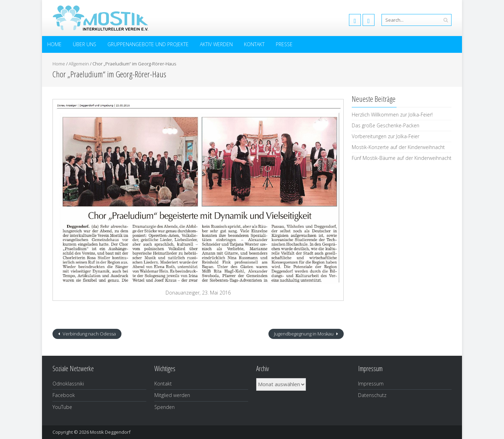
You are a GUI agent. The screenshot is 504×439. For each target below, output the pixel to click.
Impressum (371, 384)
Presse (284, 44)
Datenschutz (372, 395)
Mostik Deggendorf (110, 432)
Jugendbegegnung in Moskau (304, 334)
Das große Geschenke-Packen (386, 125)
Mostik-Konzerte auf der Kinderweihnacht (398, 147)
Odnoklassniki (68, 384)
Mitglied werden (172, 395)
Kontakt (254, 44)
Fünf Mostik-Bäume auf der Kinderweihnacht (402, 158)
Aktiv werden (216, 44)
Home (54, 44)
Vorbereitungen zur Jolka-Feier (386, 136)
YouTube (62, 407)
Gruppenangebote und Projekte (148, 44)
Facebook (64, 395)
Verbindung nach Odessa (89, 334)
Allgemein (79, 64)
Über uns (85, 44)
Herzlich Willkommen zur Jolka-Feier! (392, 115)
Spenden (164, 407)
